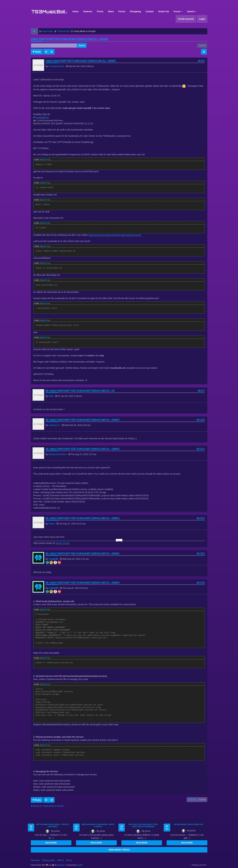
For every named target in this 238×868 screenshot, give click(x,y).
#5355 (201, 61)
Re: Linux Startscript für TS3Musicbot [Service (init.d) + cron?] (83, 420)
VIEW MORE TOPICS (119, 850)
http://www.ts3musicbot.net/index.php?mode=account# (115, 235)
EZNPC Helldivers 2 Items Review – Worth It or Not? (98, 825)
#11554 (201, 583)
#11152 (201, 420)
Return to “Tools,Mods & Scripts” (47, 806)
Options (192, 800)
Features (88, 11)
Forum (122, 11)
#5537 (201, 391)
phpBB (80, 865)
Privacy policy (49, 860)
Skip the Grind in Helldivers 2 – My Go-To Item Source (53, 825)
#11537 (201, 449)
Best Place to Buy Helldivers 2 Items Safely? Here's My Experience (143, 825)
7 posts (202, 46)
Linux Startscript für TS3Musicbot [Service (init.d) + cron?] (70, 39)
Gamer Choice (63, 543)
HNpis (52, 524)
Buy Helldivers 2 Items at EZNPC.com (188, 824)
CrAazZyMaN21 (57, 66)
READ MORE (51, 843)
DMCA (60, 860)
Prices (100, 11)
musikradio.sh (42, 117)
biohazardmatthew (58, 454)
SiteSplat (61, 865)
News (111, 11)
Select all (45, 160)
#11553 (201, 554)
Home (76, 11)
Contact (150, 11)
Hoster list (164, 11)
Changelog (135, 11)
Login (202, 19)
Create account (186, 19)
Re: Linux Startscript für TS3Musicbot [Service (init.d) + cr (80, 391)
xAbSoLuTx (54, 425)
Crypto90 (53, 559)
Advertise (35, 860)
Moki (51, 396)
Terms (69, 860)
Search (192, 11)
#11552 (201, 518)
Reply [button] (37, 52)
